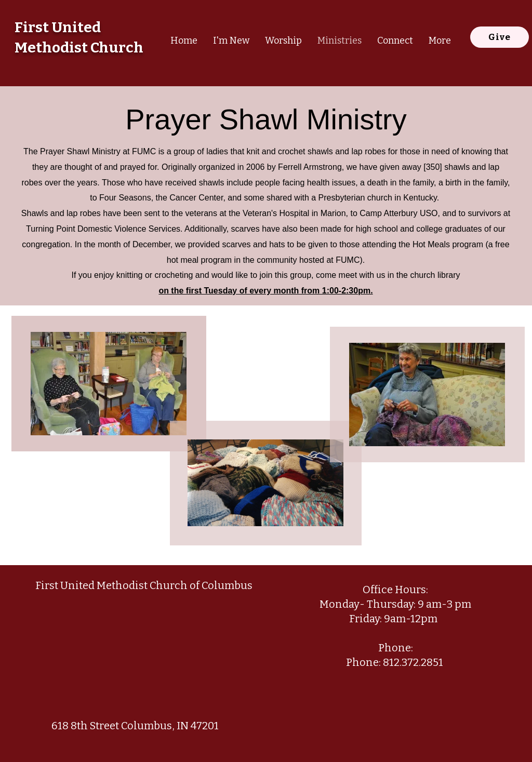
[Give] (500, 37)
